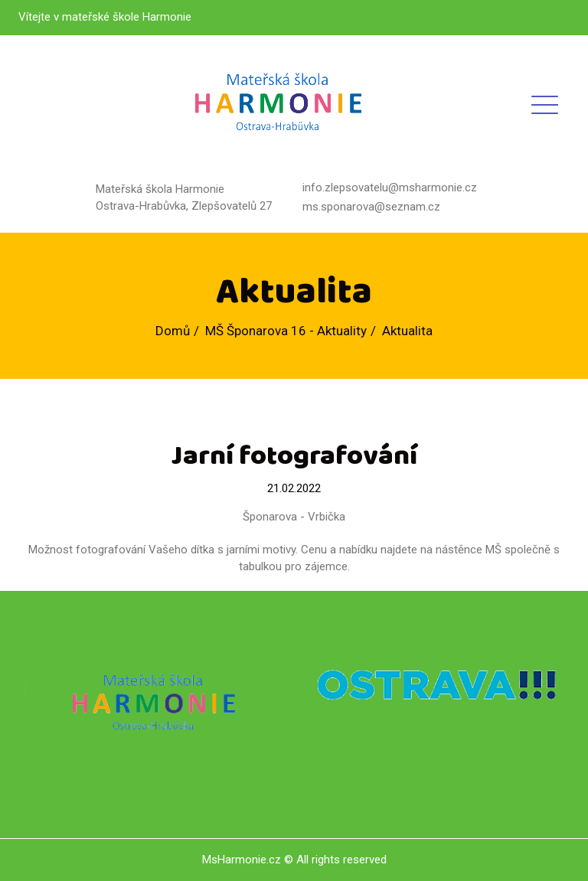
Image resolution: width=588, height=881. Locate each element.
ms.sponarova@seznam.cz (371, 207)
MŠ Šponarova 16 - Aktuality (286, 331)
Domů (173, 331)
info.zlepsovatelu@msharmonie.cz (390, 188)
